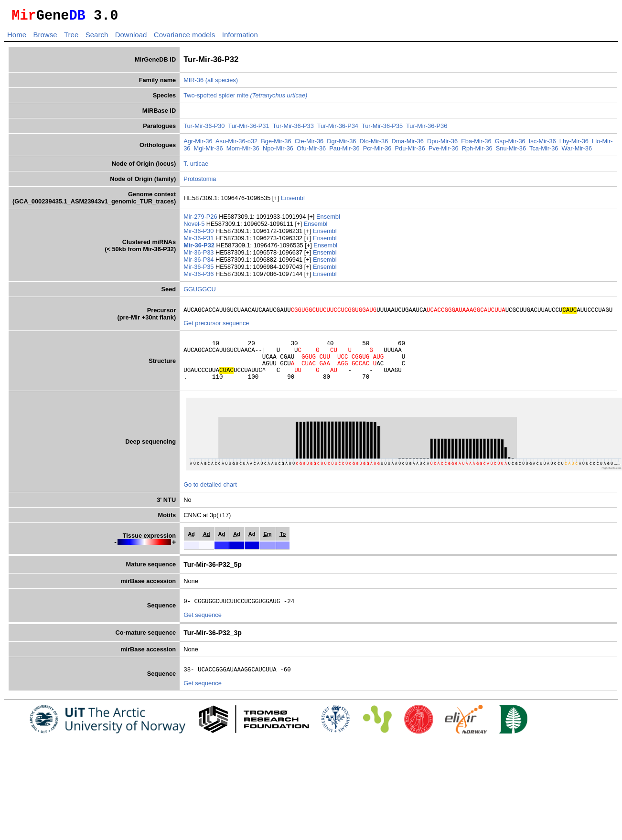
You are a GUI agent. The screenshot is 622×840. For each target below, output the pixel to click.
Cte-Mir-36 (309, 144)
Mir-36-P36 (199, 277)
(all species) (222, 83)
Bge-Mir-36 (276, 144)
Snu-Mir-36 (511, 151)
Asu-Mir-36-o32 (236, 144)
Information (240, 37)
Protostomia (200, 182)
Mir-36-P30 (199, 234)
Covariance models (184, 37)
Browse (45, 37)
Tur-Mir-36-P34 (338, 129)
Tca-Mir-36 (544, 151)
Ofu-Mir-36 (311, 151)
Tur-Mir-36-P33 (293, 129)
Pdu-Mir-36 (410, 151)
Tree (71, 37)
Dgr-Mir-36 (341, 144)
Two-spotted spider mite (245, 98)
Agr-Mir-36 (198, 144)
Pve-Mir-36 (444, 151)
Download (131, 37)
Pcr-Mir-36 (377, 151)
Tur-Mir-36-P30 (204, 129)
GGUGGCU (200, 292)
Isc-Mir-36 (542, 144)
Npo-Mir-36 (278, 151)
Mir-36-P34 (199, 262)
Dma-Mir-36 (408, 144)
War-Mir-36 (577, 151)
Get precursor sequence (216, 327)
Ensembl (293, 201)
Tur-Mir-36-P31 (248, 129)
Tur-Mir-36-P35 (382, 129)
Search (97, 37)
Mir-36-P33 (199, 255)
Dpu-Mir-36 (442, 144)
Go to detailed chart (210, 497)
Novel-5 (195, 227)
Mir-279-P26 (201, 219)
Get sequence (203, 629)
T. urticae (196, 166)
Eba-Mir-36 (476, 144)
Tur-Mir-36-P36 (427, 129)
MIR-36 (193, 83)
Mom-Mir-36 (243, 151)
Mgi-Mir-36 (209, 151)
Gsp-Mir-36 (510, 144)
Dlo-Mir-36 (374, 144)
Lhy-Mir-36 (574, 144)
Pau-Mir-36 (344, 151)
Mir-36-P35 (199, 270)
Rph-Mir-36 (477, 151)
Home (17, 37)
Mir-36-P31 (199, 241)
